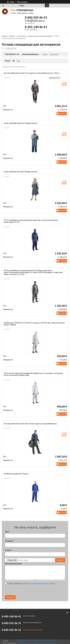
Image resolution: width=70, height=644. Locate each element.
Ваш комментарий (13, 563)
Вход (12, 2)
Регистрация (22, 2)
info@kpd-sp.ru (35, 21)
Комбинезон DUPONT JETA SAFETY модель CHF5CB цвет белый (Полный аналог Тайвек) (34, 324)
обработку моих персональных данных (39, 583)
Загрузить (60, 560)
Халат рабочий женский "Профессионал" (21, 172)
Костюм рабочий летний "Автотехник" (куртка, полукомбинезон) (30, 424)
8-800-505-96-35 (36, 18)
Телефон (10, 541)
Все (18, 61)
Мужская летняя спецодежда (14, 67)
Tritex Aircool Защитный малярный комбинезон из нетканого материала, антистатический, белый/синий (33, 374)
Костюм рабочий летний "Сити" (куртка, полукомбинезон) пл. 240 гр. (32, 73)
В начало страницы (66, 613)
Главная (5, 36)
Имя (7, 532)
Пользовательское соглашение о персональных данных (37, 643)
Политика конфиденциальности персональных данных (37, 640)
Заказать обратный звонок (33, 629)
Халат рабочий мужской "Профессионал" (21, 123)
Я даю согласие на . (31, 583)
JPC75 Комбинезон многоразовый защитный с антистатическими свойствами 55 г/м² (31, 221)
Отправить (10, 597)
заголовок (54, 54)
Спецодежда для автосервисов (40, 36)
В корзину (63, 113)
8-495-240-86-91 (36, 27)
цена (45, 54)
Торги (22, 6)
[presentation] (23, 591)
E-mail (8, 550)
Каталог (12, 36)
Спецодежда (22, 36)
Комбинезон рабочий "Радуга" (16, 474)
